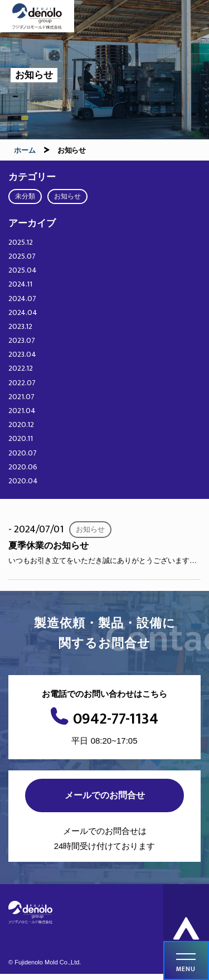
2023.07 (22, 340)
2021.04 (22, 411)
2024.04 (23, 312)
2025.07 (22, 256)
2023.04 (22, 354)
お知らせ (67, 196)
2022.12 (21, 368)
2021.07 (21, 397)
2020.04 (23, 481)
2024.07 (22, 299)
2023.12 (20, 326)
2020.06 (23, 467)
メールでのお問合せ (105, 795)
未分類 (25, 196)
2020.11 (21, 438)
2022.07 (22, 383)
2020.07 (23, 453)
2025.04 (23, 270)
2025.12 (21, 242)
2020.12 (21, 424)
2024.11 (20, 284)
